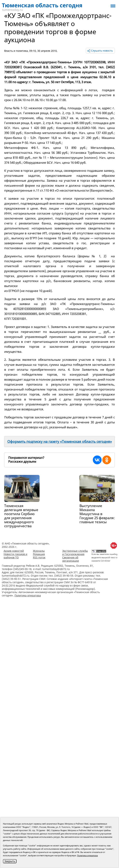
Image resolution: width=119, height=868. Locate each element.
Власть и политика (16, 51)
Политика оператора (28, 595)
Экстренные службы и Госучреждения (75, 552)
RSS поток (39, 557)
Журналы (39, 551)
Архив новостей (14, 551)
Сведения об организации (71, 559)
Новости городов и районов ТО (15, 556)
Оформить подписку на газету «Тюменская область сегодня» (60, 442)
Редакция (39, 554)
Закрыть (10, 861)
